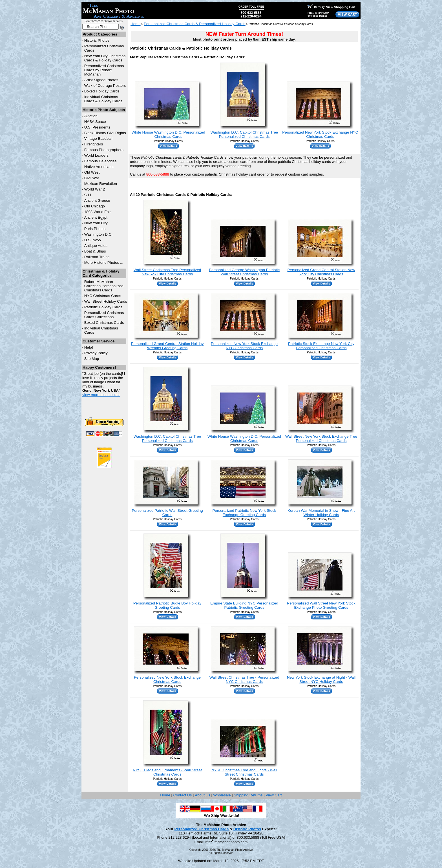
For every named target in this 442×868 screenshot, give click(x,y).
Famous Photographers (104, 150)
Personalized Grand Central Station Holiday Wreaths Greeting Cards (167, 346)
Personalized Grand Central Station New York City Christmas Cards (321, 272)
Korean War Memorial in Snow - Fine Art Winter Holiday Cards (321, 513)
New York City (96, 223)
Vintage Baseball (98, 139)
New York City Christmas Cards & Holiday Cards (105, 58)
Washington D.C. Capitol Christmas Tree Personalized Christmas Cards (244, 134)
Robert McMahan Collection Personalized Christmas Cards (104, 286)
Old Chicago (95, 206)
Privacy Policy (96, 353)
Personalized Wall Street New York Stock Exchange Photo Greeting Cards (321, 605)
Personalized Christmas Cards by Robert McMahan (104, 70)
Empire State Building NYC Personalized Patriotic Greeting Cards (244, 605)
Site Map (92, 359)
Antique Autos (96, 246)
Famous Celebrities (100, 161)
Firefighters (94, 144)
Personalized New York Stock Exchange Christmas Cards (167, 679)
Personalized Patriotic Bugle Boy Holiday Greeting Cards (167, 605)
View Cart (274, 795)
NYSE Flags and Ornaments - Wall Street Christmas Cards (167, 772)
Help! (89, 347)
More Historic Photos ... (104, 263)
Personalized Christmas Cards (201, 829)
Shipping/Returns (248, 795)
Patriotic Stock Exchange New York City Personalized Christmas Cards (321, 346)
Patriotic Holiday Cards (103, 307)
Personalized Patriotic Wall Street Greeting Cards (167, 513)
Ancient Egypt (96, 217)
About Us (203, 795)
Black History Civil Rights (105, 133)
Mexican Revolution (101, 184)
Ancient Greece (97, 201)
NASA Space (95, 122)
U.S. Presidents (97, 127)
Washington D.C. (98, 234)
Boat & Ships (95, 251)
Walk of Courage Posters (105, 86)
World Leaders (96, 155)
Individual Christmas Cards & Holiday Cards (103, 99)
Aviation (91, 116)
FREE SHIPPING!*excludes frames (318, 14)
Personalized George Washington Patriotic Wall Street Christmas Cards (244, 272)
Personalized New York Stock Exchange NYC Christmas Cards (320, 134)
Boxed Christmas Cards (104, 323)
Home (136, 24)
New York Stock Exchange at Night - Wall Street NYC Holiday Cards (321, 679)
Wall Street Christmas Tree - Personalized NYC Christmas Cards (244, 679)
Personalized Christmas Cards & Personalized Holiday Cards (195, 24)
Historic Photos (97, 40)
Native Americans (99, 167)
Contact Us (182, 795)
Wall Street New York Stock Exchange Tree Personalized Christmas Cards (321, 439)
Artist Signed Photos (101, 80)
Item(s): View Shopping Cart (331, 7)
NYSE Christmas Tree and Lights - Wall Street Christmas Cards (244, 772)
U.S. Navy (93, 240)
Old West (92, 172)
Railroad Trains (97, 257)
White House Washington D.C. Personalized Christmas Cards (168, 134)
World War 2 (95, 189)
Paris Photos (95, 229)
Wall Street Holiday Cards (106, 301)
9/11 (88, 195)
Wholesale (222, 795)
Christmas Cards (103, 296)
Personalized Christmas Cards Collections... (104, 315)
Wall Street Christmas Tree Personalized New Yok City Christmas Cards (167, 272)
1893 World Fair (98, 212)
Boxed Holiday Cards (102, 91)
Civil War (92, 178)
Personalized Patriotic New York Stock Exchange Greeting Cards (244, 513)
